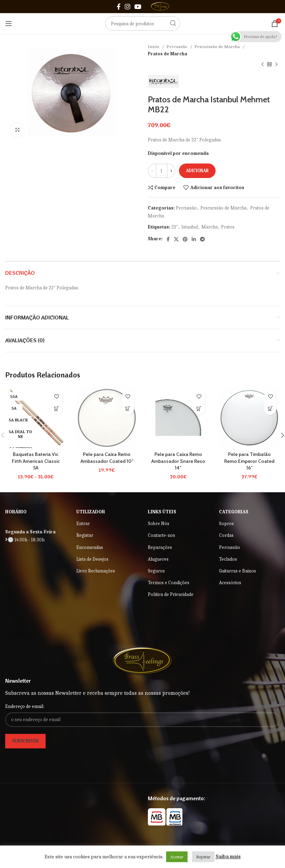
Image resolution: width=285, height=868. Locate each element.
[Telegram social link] (202, 239)
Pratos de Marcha (168, 54)
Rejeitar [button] (203, 857)
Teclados (228, 559)
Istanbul (190, 227)
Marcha (210, 227)
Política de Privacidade (171, 594)
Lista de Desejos (92, 559)
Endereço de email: (25, 706)
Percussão (177, 46)
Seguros (156, 571)
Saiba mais (228, 857)
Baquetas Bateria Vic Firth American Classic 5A (36, 461)
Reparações (160, 547)
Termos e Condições (169, 583)
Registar (85, 535)
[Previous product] (263, 65)
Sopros (226, 524)
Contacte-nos (161, 535)
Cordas (226, 535)
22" (175, 227)
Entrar (83, 524)
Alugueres (158, 559)
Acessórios (230, 583)
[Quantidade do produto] (162, 171)
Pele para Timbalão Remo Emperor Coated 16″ (249, 461)
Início (154, 46)
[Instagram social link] (127, 7)
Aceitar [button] (177, 857)
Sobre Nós (159, 524)
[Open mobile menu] (9, 24)
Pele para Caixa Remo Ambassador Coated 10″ (107, 458)
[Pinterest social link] (185, 239)
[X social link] (176, 239)
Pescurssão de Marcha (218, 46)
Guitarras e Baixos (237, 571)
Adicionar (197, 171)
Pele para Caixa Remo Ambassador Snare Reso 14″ (178, 461)
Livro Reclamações (96, 571)
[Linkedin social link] (194, 239)
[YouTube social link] (138, 7)
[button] (128, 409)
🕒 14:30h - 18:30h (25, 540)
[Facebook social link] (119, 7)
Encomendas (90, 547)
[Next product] (276, 65)
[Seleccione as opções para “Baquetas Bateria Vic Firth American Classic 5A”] (56, 409)
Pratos (228, 227)
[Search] (143, 24)
